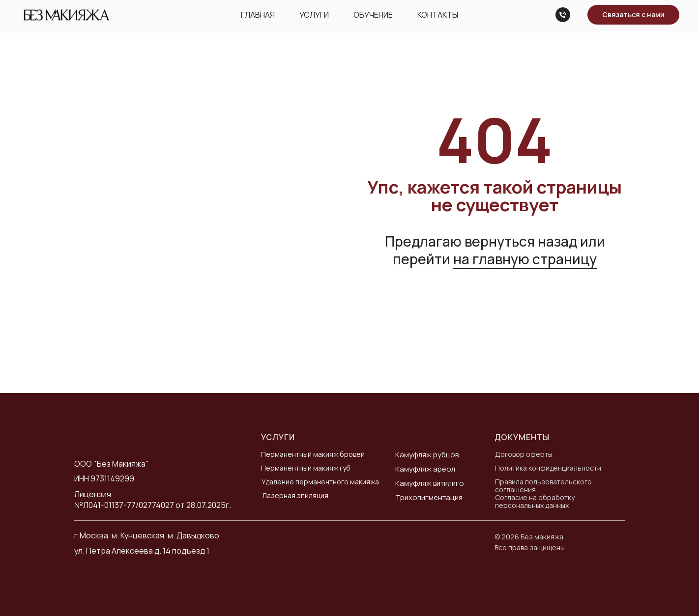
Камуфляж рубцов (427, 455)
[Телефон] (563, 15)
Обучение (373, 15)
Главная (258, 15)
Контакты (438, 15)
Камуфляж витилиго (430, 483)
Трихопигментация (429, 497)
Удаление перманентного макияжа (320, 482)
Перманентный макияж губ (306, 468)
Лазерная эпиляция (295, 495)
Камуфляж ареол (425, 469)
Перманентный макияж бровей (313, 454)
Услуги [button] (314, 15)
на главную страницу (525, 259)
